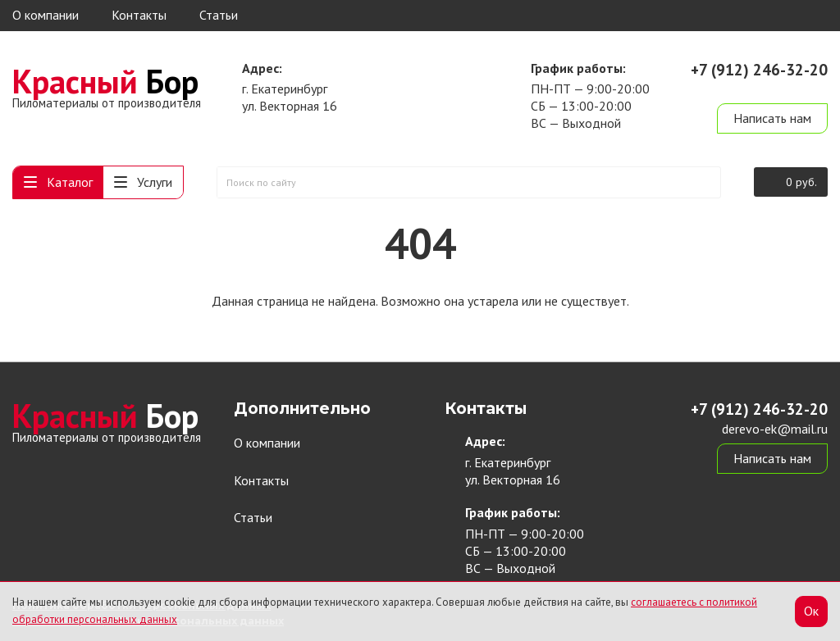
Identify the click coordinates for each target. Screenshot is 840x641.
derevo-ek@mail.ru (775, 89)
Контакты (139, 15)
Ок (811, 611)
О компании (46, 15)
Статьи (219, 15)
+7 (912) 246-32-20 (759, 70)
